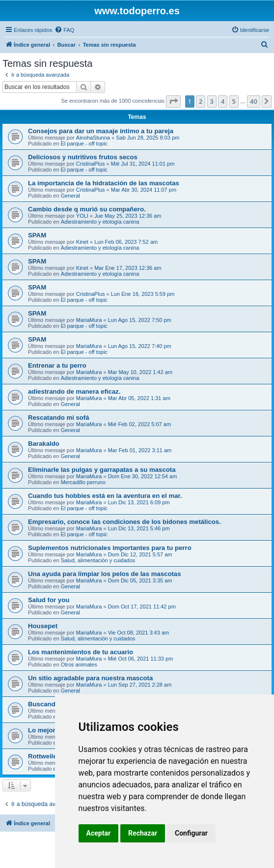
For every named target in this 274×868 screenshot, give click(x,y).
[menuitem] (64, 30)
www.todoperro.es (137, 11)
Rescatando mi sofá (59, 418)
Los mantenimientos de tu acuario (81, 652)
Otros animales (79, 665)
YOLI (82, 216)
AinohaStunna (93, 138)
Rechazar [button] (143, 833)
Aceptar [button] (99, 833)
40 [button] (254, 101)
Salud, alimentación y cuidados (98, 560)
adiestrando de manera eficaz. (74, 391)
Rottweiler (44, 756)
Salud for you (49, 600)
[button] (173, 101)
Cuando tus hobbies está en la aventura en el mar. (105, 496)
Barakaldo (44, 444)
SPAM (37, 235)
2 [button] (201, 101)
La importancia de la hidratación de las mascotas (104, 183)
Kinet (82, 242)
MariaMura (89, 320)
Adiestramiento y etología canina (100, 222)
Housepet (43, 626)
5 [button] (234, 101)
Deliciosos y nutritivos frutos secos (83, 157)
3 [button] (212, 101)
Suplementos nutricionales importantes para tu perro (110, 548)
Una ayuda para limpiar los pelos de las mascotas (105, 574)
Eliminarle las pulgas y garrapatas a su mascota (102, 470)
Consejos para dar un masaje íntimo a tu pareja (101, 131)
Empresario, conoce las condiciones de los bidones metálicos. (124, 522)
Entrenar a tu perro (57, 365)
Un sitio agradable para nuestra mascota (90, 678)
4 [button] (223, 101)
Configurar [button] (191, 833)
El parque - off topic (84, 144)
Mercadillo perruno (83, 482)
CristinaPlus (91, 164)
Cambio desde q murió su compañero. (87, 209)
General (70, 196)
